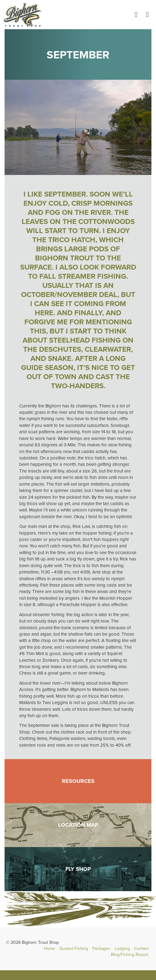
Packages (101, 949)
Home (50, 949)
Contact (141, 949)
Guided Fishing (74, 949)
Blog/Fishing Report (130, 955)
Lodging (122, 949)
